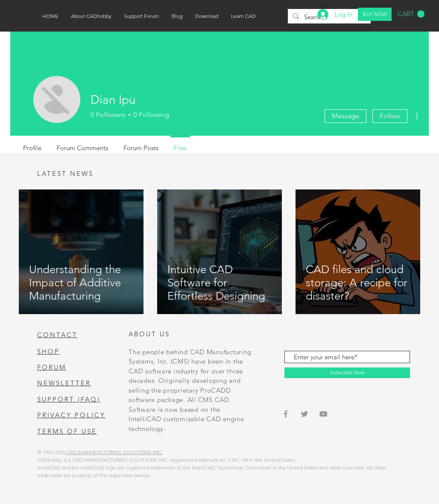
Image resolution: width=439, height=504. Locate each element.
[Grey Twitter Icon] (304, 414)
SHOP (48, 351)
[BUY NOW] (375, 14)
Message (345, 116)
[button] (411, 14)
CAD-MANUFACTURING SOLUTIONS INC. (114, 452)
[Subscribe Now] (347, 373)
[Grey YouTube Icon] (323, 414)
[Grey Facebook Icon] (286, 414)
